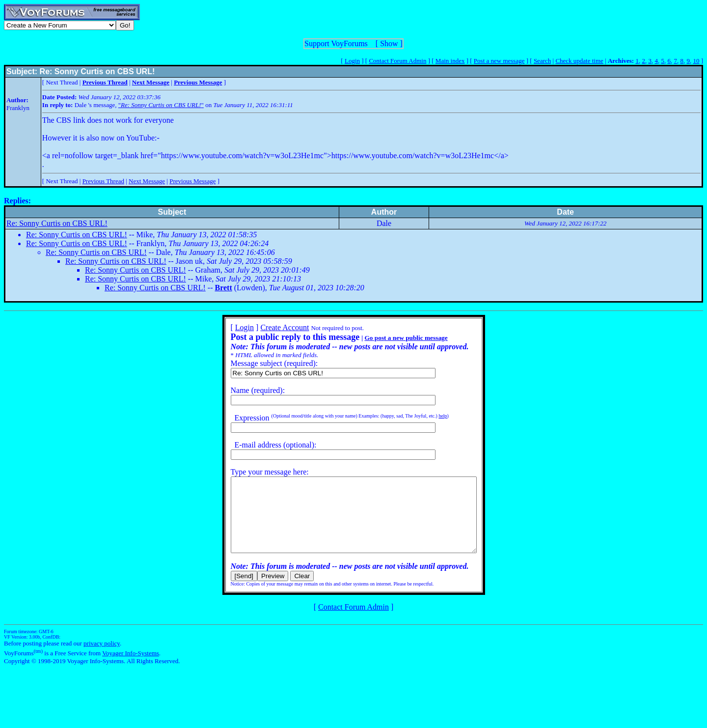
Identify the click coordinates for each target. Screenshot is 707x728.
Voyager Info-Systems (131, 668)
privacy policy (102, 658)
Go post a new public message (391, 338)
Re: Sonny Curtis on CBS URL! (57, 223)
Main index (450, 61)
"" (161, 105)
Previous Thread (103, 181)
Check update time (579, 61)
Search (542, 61)
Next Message (147, 181)
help (428, 416)
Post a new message (499, 61)
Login (352, 61)
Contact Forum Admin (397, 61)
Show (389, 43)
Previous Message (192, 181)
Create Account (270, 327)
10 (696, 61)
